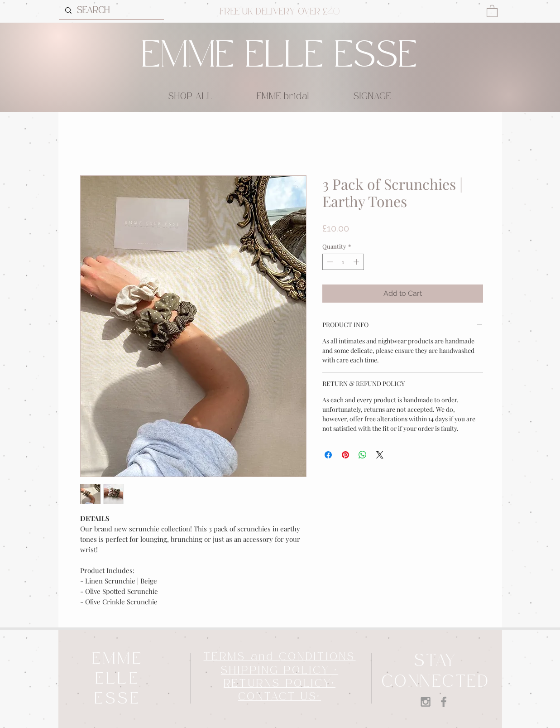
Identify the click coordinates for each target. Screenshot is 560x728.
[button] (492, 11)
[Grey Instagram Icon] (426, 702)
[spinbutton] (343, 262)
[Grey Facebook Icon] (444, 702)
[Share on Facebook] (328, 455)
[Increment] (357, 262)
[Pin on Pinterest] (345, 455)
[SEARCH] (111, 10)
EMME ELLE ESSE (280, 56)
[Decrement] (329, 262)
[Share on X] (380, 455)
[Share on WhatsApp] (363, 455)
